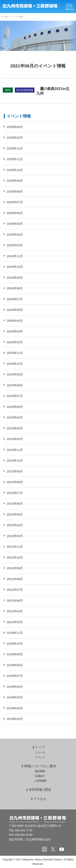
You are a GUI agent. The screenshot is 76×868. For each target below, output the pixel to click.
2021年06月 (15, 600)
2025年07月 (15, 202)
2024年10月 (15, 267)
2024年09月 (15, 278)
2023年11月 (15, 353)
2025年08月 (15, 191)
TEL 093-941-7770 (21, 830)
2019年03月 (15, 719)
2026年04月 (15, 127)
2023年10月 (15, 364)
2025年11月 (15, 159)
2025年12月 (15, 148)
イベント (40, 757)
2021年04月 (15, 611)
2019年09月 (15, 654)
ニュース (40, 752)
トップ (4, 17)
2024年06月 (15, 310)
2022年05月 (15, 514)
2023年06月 (15, 407)
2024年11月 (15, 256)
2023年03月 (15, 439)
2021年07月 (15, 590)
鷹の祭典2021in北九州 (36, 91)
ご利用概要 (40, 781)
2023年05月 (15, 428)
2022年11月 (15, 450)
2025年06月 (15, 213)
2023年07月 (15, 396)
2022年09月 (15, 471)
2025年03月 (15, 245)
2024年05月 (15, 321)
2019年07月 (15, 676)
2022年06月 (15, 504)
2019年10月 (15, 644)
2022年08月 (15, 482)
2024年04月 (15, 331)
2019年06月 (15, 687)
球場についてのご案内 (38, 766)
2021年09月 (15, 568)
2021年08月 (15, 579)
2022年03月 (15, 536)
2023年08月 (15, 385)
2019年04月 (15, 708)
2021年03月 (15, 622)
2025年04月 (15, 235)
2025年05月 (15, 224)
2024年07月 (15, 299)
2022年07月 (15, 493)
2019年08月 (15, 665)
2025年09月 (15, 181)
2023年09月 (15, 374)
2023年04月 (15, 417)
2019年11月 (15, 633)
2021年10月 (15, 557)
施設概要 (40, 771)
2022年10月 (15, 460)
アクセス (38, 799)
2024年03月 (15, 342)
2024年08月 (15, 288)
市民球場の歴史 (38, 790)
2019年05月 (15, 697)
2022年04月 (15, 525)
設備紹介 (40, 776)
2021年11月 (15, 547)
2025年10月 (15, 170)
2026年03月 (15, 138)
